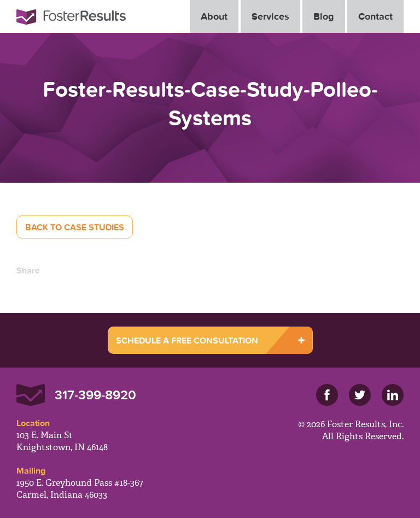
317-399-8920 (95, 395)
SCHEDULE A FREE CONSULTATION (187, 340)
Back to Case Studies (75, 227)
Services (270, 16)
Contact (375, 16)
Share (28, 270)
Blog (324, 16)
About (214, 16)
